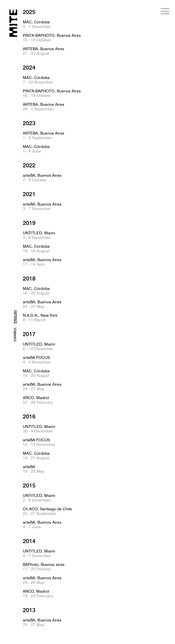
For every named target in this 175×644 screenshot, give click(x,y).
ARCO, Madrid (38, 400)
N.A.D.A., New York (40, 318)
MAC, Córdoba (37, 24)
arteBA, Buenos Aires (42, 178)
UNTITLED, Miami (39, 235)
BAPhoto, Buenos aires (44, 567)
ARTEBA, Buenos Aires (44, 51)
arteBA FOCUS (37, 360)
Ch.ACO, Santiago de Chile (47, 511)
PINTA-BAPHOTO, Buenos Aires (52, 38)
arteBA (34, 469)
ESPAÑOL (15, 334)
